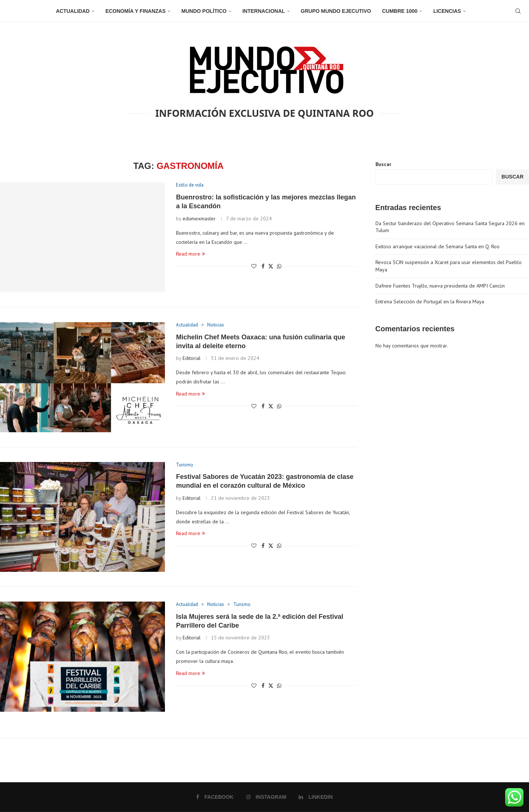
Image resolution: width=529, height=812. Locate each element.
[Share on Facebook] (263, 266)
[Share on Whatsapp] (279, 266)
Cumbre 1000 (400, 11)
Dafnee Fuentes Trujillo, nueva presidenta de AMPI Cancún (440, 286)
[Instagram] (266, 797)
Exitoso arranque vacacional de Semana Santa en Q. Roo (438, 246)
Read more (190, 254)
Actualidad (73, 11)
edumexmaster (199, 219)
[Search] (518, 11)
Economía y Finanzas (136, 11)
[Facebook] (215, 797)
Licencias (447, 11)
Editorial (192, 358)
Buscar (383, 164)
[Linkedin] (316, 797)
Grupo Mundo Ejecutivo (336, 11)
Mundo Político (204, 11)
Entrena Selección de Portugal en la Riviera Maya (430, 302)
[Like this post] (254, 266)
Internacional (264, 11)
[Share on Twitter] (271, 266)
